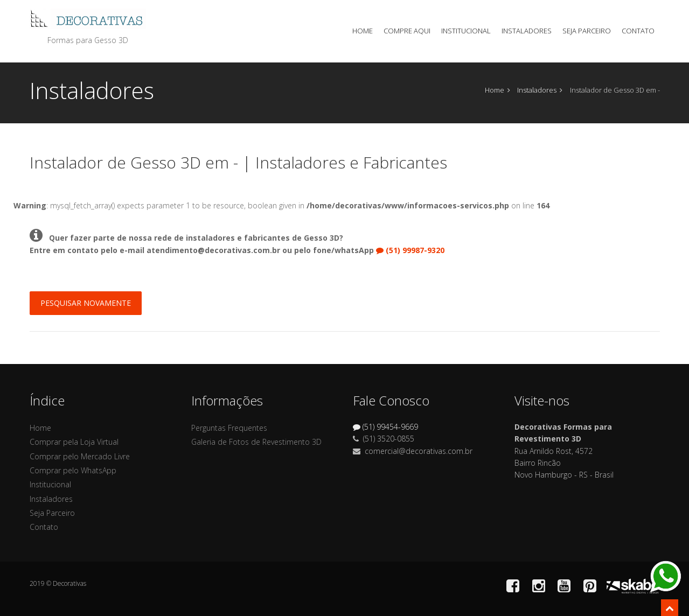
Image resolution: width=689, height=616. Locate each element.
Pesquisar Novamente (86, 303)
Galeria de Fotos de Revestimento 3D (256, 442)
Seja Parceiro (587, 31)
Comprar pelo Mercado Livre (80, 456)
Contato (638, 31)
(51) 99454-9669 (385, 427)
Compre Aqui (407, 31)
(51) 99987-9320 (410, 250)
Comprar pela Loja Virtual (74, 442)
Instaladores (527, 31)
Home (363, 31)
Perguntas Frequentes (229, 428)
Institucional (466, 31)
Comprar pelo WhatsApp (73, 470)
